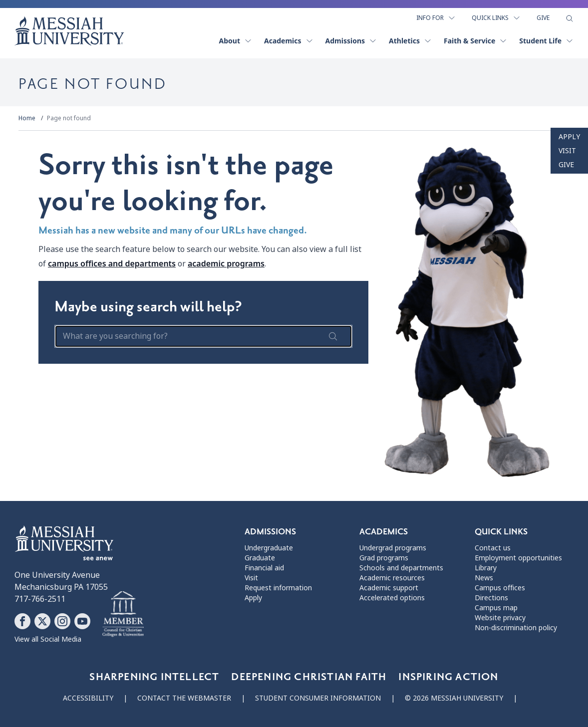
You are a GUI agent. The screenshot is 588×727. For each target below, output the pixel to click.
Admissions (351, 41)
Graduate (260, 558)
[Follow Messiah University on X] (42, 621)
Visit (567, 151)
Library (486, 568)
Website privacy (500, 618)
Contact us (493, 548)
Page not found (69, 118)
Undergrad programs (393, 548)
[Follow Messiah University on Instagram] (62, 621)
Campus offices (500, 588)
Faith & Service (475, 41)
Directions (491, 598)
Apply (569, 137)
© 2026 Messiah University (454, 698)
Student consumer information (318, 698)
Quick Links (496, 18)
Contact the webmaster (184, 698)
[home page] (69, 31)
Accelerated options (392, 598)
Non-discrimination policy (516, 628)
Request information (278, 588)
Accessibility (88, 698)
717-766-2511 (40, 599)
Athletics (410, 41)
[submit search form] (333, 336)
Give (543, 18)
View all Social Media (48, 639)
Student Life (546, 41)
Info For (436, 18)
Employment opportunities (518, 558)
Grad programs (384, 558)
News (484, 578)
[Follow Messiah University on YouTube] (82, 621)
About (236, 41)
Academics (289, 41)
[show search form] (570, 18)
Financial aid (264, 568)
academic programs (226, 263)
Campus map (496, 608)
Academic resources (392, 578)
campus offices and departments (112, 263)
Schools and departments (401, 568)
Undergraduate (269, 548)
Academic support (389, 588)
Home (27, 118)
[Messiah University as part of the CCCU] (123, 614)
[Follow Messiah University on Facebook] (22, 621)
